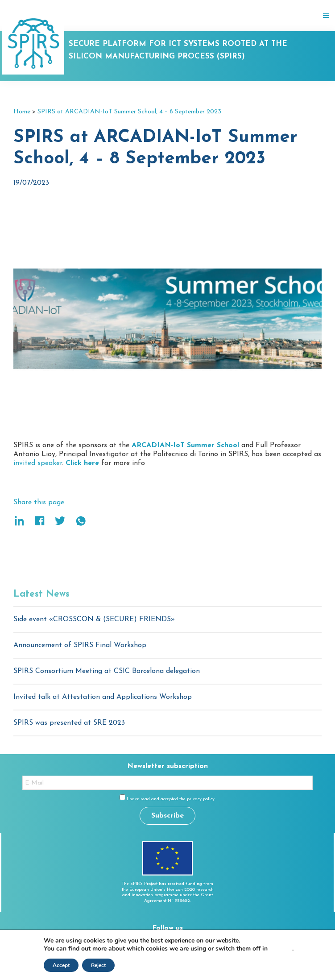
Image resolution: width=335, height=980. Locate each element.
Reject (98, 965)
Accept (61, 965)
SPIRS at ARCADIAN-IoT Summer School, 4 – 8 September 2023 (129, 112)
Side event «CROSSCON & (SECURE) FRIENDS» (94, 619)
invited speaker (38, 463)
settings (281, 949)
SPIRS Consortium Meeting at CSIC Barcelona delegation (107, 671)
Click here (82, 463)
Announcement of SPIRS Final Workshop (80, 645)
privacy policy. (201, 799)
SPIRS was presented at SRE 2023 (69, 723)
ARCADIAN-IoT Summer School (185, 445)
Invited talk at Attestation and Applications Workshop (103, 697)
